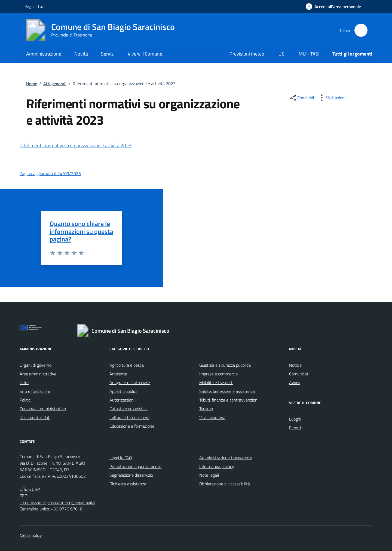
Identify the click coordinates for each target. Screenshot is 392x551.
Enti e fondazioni (35, 391)
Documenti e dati (35, 417)
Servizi (108, 54)
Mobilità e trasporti (216, 382)
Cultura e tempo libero (129, 417)
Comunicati (299, 374)
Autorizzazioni (122, 400)
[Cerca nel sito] (361, 30)
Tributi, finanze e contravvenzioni (229, 400)
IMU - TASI (308, 54)
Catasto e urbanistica (128, 409)
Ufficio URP (30, 489)
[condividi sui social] (301, 98)
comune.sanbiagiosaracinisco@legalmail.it (57, 502)
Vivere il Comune (145, 54)
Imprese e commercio (218, 374)
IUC (281, 54)
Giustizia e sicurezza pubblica (225, 365)
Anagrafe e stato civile (130, 382)
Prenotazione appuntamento (135, 466)
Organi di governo (36, 365)
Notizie (295, 365)
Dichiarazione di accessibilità (225, 484)
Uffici (24, 382)
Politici (25, 400)
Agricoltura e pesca (127, 365)
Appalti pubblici (123, 391)
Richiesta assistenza (128, 484)
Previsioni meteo (247, 54)
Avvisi (294, 382)
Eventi (295, 428)
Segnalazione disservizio (131, 475)
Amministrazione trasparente (226, 458)
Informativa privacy (217, 466)
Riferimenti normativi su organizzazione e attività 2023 (76, 146)
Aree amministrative (38, 374)
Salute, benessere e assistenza (227, 391)
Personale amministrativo (43, 409)
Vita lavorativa (212, 417)
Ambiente (118, 374)
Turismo (206, 409)
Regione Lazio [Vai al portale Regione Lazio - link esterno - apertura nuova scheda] (35, 6)
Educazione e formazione (132, 426)
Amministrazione (44, 54)
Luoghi (295, 419)
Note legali (209, 475)
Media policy (31, 535)
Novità (81, 54)
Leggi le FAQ (121, 458)
